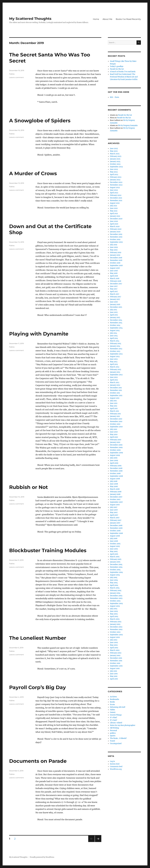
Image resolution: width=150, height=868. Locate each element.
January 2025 (115, 159)
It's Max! (114, 718)
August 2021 (115, 203)
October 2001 (115, 663)
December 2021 (116, 198)
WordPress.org (116, 769)
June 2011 (114, 403)
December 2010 (116, 419)
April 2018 (114, 276)
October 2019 (115, 240)
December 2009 (116, 445)
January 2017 (115, 299)
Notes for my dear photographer (123, 725)
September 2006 (116, 533)
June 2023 (114, 169)
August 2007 (115, 505)
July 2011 (113, 401)
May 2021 (114, 211)
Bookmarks (115, 699)
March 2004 (115, 588)
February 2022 (116, 195)
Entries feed (115, 764)
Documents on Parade (38, 761)
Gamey (113, 712)
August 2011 (115, 398)
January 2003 (115, 624)
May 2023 (114, 172)
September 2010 (116, 427)
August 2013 (115, 356)
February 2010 (116, 440)
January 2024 (115, 162)
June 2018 (114, 271)
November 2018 (116, 260)
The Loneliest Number (38, 638)
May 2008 (114, 486)
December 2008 (116, 468)
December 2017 (116, 284)
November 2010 (116, 421)
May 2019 (114, 250)
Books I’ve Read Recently (128, 19)
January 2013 (115, 372)
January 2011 (115, 416)
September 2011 (116, 395)
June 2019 (114, 247)
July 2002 (114, 640)
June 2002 (114, 642)
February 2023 (116, 177)
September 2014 (116, 328)
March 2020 (115, 227)
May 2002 (114, 645)
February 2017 (116, 297)
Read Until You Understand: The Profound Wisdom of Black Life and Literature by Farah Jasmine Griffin (124, 77)
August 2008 (115, 479)
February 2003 (116, 622)
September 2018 (116, 266)
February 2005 (116, 559)
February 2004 (116, 590)
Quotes (113, 736)
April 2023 (114, 175)
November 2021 (116, 201)
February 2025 (116, 156)
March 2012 (115, 382)
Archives (113, 697)
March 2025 (115, 154)
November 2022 (116, 185)
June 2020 (114, 221)
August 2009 (115, 455)
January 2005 (115, 562)
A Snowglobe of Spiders (40, 121)
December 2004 (116, 564)
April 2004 (114, 585)
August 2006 (115, 536)
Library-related (116, 723)
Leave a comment (16, 77)
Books (112, 702)
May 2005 (114, 551)
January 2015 (115, 317)
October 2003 (115, 601)
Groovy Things (116, 715)
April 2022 (114, 193)
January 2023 (115, 180)
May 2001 (114, 676)
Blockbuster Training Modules (48, 550)
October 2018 (115, 263)
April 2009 (114, 463)
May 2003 (114, 614)
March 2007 (115, 518)
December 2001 (116, 658)
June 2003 (114, 611)
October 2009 (115, 450)
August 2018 (115, 268)
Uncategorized (116, 744)
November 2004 (116, 567)
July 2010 (113, 429)
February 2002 (116, 653)
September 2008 (116, 476)
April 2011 (114, 408)
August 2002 (115, 637)
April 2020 (114, 224)
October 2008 (115, 473)
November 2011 (116, 390)
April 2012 (114, 380)
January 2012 (115, 385)
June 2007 (114, 510)
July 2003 (114, 609)
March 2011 (114, 411)
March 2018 (115, 279)
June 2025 (114, 149)
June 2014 (114, 336)
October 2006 (115, 531)
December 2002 (116, 627)
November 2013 (116, 349)
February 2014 (116, 343)
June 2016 (114, 302)
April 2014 (114, 338)
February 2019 (116, 253)
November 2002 (116, 629)
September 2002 (116, 635)
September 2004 (116, 572)
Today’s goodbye (117, 66)
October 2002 (115, 632)
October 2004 (115, 570)
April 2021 (114, 214)
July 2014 (113, 333)
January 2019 (115, 255)
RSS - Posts (115, 97)
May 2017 (114, 289)
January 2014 (115, 346)
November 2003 (116, 598)
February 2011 (115, 414)
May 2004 (114, 583)
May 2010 (114, 434)
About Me (107, 19)
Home (96, 19)
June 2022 (114, 190)
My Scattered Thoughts (30, 19)
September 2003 (116, 603)
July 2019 (114, 245)
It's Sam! (114, 720)
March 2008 (115, 489)
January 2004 (115, 593)
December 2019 (116, 234)
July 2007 (114, 507)
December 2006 (116, 525)
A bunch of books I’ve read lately (123, 72)
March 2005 (115, 557)
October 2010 (115, 424)
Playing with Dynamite (39, 334)
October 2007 (115, 499)
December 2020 (116, 219)
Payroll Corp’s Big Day (37, 687)
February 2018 (116, 281)
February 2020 (116, 229)
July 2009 (114, 458)
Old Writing (114, 728)
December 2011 (116, 388)
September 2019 (116, 242)
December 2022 (116, 182)
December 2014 (116, 320)
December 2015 (116, 307)
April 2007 (114, 515)
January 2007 (115, 523)
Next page (98, 842)
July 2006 (114, 538)
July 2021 (113, 206)
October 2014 (115, 325)
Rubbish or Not (28, 487)
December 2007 (116, 497)
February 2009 (116, 466)
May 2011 (114, 406)
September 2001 (116, 666)
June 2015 (114, 312)
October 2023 (115, 164)
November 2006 (116, 528)
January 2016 (115, 304)
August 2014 (115, 330)
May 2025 (114, 151)
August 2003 (115, 606)
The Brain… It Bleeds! (118, 738)
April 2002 (114, 648)
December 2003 (116, 596)
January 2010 (115, 442)
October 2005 (115, 544)
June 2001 (114, 674)
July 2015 (113, 310)
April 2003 (114, 616)
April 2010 (114, 437)
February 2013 (115, 369)
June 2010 (114, 432)
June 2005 (114, 549)
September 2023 (116, 167)
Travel (112, 741)
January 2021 (115, 216)
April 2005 (114, 554)
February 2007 (116, 520)
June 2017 (114, 286)
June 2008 (114, 484)
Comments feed (116, 767)
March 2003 (115, 619)
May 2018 (114, 273)
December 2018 (116, 258)
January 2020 (115, 232)
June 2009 (114, 460)
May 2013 (114, 362)
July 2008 (114, 481)
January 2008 (115, 494)
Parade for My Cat (117, 69)
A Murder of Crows (33, 173)
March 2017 (115, 294)
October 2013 (115, 351)
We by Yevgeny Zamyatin (128, 125)
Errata (112, 705)
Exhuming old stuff (118, 707)
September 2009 (116, 453)
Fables (12, 74)
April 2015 (114, 315)
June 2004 (114, 580)
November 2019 (116, 237)
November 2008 (116, 471)
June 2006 (114, 541)
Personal (113, 731)
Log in (112, 761)
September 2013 (116, 354)
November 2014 (116, 323)
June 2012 (114, 377)
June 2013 (114, 359)
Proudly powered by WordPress (42, 857)
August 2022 (115, 188)
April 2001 (114, 679)
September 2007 (116, 502)
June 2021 (114, 208)
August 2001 (115, 668)
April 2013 (114, 364)
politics (113, 733)
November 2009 (116, 447)
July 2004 (114, 577)
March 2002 (115, 650)
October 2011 (115, 393)
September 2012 (116, 375)
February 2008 (116, 492)
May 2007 (114, 512)
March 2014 (115, 341)
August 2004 (115, 575)
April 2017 (114, 291)
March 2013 (115, 367)
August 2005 (115, 546)
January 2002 (115, 655)
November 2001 (116, 661)
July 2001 (113, 671)
